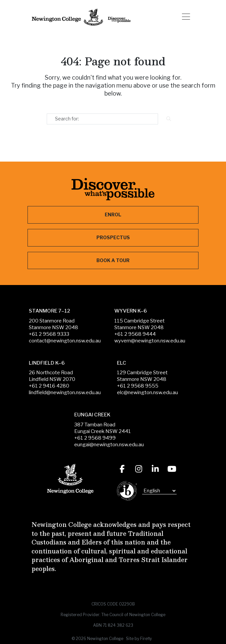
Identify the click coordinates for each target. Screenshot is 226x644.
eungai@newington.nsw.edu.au (109, 445)
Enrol (113, 215)
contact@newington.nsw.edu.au (65, 341)
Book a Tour (113, 260)
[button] (186, 17)
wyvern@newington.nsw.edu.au (150, 341)
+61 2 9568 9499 (95, 438)
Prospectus (113, 237)
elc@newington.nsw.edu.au (147, 393)
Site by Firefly (139, 639)
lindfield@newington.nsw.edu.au (65, 393)
